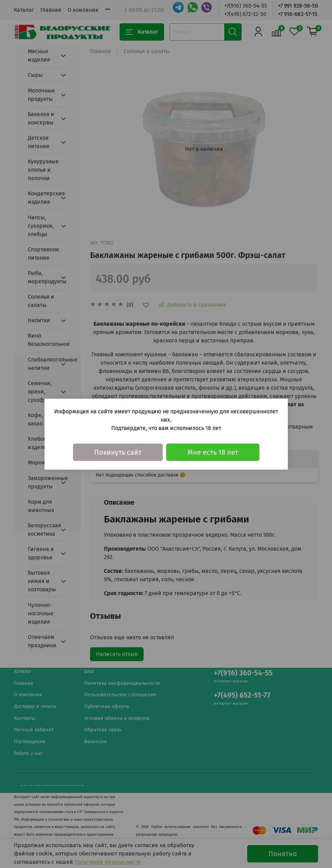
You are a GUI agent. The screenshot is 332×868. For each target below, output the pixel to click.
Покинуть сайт (118, 452)
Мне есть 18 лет (213, 452)
